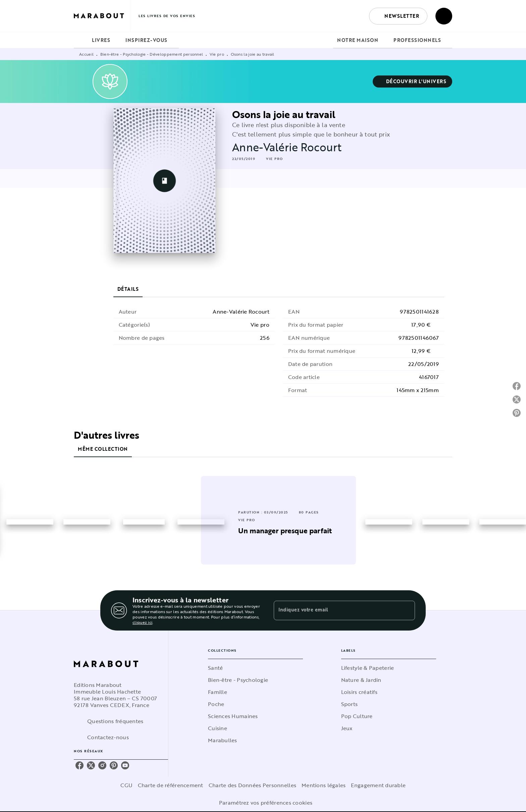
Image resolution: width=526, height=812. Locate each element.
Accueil (86, 54)
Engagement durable (378, 785)
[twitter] (91, 765)
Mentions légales (324, 785)
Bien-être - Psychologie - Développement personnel (152, 54)
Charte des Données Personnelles (252, 785)
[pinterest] (114, 765)
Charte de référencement (171, 785)
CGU (126, 785)
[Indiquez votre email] (336, 610)
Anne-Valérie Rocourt (287, 147)
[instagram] (102, 765)
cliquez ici (142, 622)
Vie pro (217, 54)
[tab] (81, 40)
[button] (398, 16)
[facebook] (80, 765)
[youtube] (125, 765)
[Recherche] (444, 16)
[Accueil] (102, 16)
